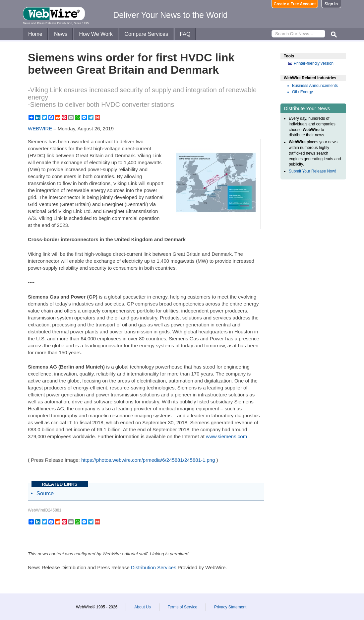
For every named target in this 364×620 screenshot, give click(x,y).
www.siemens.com (226, 436)
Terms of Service (182, 607)
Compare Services (146, 34)
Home (35, 34)
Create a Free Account (295, 4)
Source (45, 493)
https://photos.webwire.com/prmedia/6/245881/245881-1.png (148, 460)
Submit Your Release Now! (312, 171)
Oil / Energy (303, 92)
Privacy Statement (230, 607)
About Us (142, 607)
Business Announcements (315, 86)
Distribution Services (154, 567)
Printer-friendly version (314, 63)
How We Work (96, 34)
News (61, 34)
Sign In (331, 4)
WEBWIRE (40, 129)
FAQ (185, 34)
